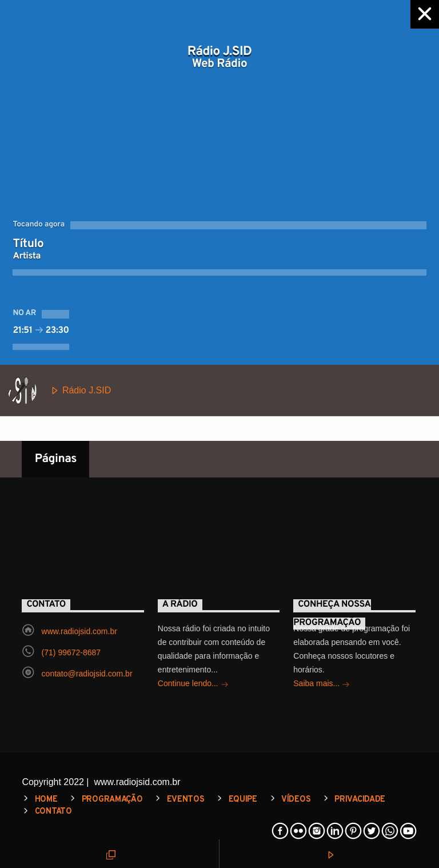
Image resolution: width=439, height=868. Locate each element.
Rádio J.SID (59, 391)
